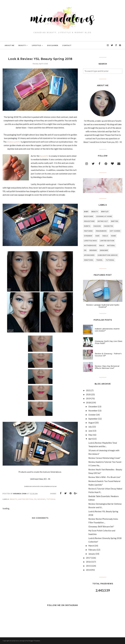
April (91, 439)
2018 (88, 403)
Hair (97, 236)
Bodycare (89, 216)
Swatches (89, 260)
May (90, 435)
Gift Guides (115, 231)
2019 (88, 399)
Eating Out (103, 221)
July (90, 427)
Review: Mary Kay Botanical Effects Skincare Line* (107, 367)
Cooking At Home (104, 216)
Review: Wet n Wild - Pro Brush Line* (105, 477)
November (93, 411)
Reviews (42, 499)
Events (87, 226)
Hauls (105, 236)
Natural (111, 246)
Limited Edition (26, 499)
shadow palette (14, 142)
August (92, 423)
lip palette (44, 156)
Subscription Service (108, 255)
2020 (88, 394)
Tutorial (51, 499)
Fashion (97, 226)
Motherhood (90, 246)
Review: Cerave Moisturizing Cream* (104, 458)
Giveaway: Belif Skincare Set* (101, 526)
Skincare (104, 250)
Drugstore (89, 221)
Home (113, 236)
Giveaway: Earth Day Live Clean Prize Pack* (109, 342)
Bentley (105, 212)
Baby (86, 212)
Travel (99, 260)
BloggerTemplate (34, 641)
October (92, 415)
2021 (88, 390)
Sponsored (89, 255)
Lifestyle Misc (91, 241)
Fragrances (101, 231)
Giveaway (88, 236)
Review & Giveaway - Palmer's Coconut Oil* (108, 355)
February (92, 550)
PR (35, 499)
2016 (88, 562)
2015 (88, 566)
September (93, 419)
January (92, 554)
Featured (88, 231)
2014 (88, 570)
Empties (115, 221)
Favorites (108, 226)
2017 (88, 558)
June (90, 431)
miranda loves (14, 641)
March (91, 546)
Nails (102, 246)
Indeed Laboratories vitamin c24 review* (107, 330)
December (93, 406)
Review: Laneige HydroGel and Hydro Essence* (103, 306)
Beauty (14, 499)
